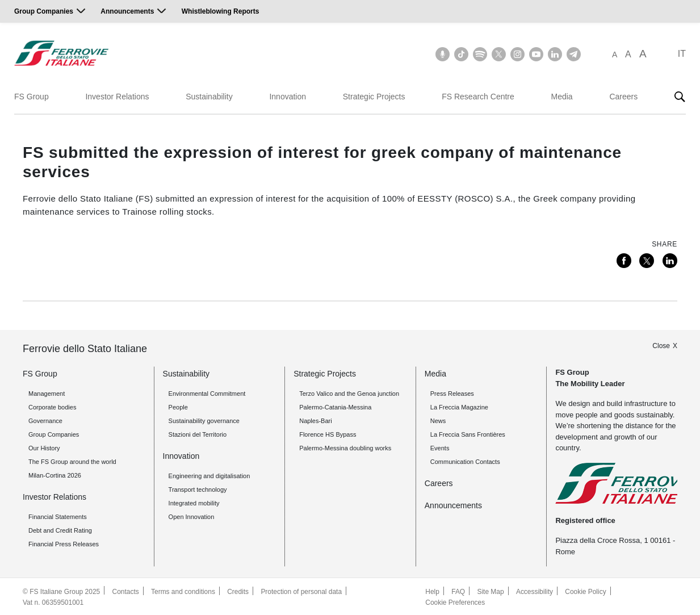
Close (661, 345)
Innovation (288, 97)
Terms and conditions (183, 591)
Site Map (490, 591)
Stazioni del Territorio (198, 434)
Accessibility (535, 591)
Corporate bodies (52, 407)
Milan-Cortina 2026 (55, 475)
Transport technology (198, 489)
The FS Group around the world (72, 461)
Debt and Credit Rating (60, 530)
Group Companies (44, 11)
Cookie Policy (586, 591)
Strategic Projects (374, 97)
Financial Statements (58, 516)
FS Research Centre (478, 97)
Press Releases (452, 393)
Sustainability (209, 97)
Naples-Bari (315, 420)
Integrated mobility (194, 503)
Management (47, 393)
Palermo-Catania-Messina (335, 407)
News (438, 420)
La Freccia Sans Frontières (468, 434)
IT (682, 54)
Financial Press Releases (64, 543)
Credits (238, 591)
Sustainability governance (204, 420)
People (178, 407)
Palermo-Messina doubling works (345, 447)
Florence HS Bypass (328, 434)
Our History (44, 447)
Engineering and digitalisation (209, 475)
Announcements (127, 11)
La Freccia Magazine (459, 407)
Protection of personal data (302, 591)
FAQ (458, 591)
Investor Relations (117, 97)
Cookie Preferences (455, 601)
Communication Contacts (465, 461)
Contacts (126, 591)
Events (440, 447)
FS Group (32, 97)
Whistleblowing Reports (221, 11)
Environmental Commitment (207, 393)
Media (562, 97)
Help (432, 591)
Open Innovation (192, 516)
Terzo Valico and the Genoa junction (349, 393)
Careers (623, 97)
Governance (45, 420)
